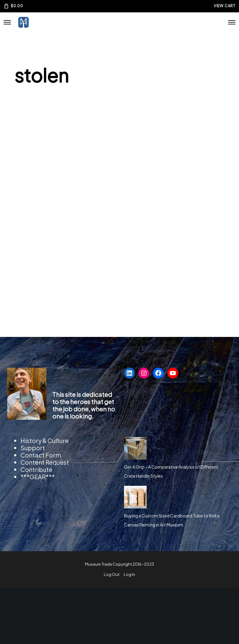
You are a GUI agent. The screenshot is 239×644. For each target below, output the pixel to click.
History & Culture (45, 440)
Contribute (36, 469)
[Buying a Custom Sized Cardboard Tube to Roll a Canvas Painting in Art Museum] (135, 497)
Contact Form (41, 455)
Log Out (112, 574)
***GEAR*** (38, 477)
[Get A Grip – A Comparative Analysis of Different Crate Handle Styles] (135, 448)
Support (33, 448)
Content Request (45, 462)
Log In (129, 574)
